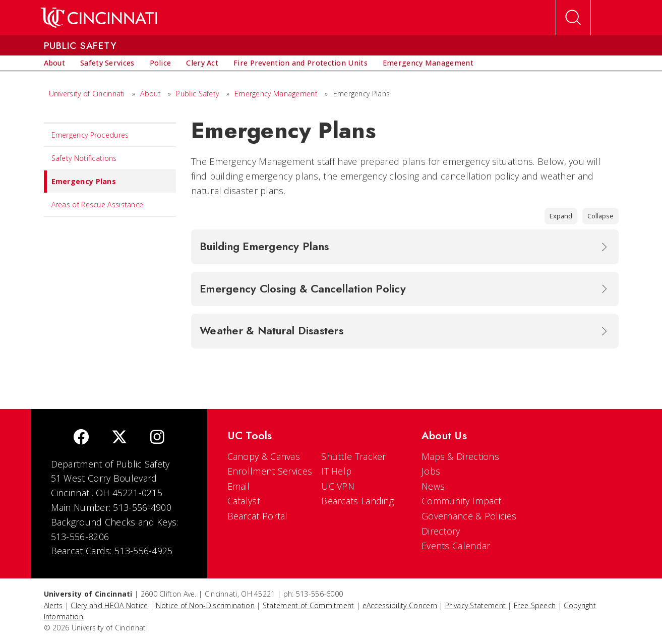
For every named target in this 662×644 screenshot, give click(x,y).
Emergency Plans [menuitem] (80, 182)
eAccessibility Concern (400, 605)
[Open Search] (573, 18)
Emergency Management (276, 94)
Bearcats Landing (357, 501)
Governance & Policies (469, 516)
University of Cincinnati (87, 94)
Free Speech (535, 605)
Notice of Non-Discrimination (205, 605)
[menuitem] (55, 63)
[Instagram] (157, 438)
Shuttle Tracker (354, 456)
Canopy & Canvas (264, 456)
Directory (441, 531)
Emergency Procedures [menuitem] (90, 135)
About (151, 94)
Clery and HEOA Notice (109, 605)
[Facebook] (81, 438)
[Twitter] (119, 438)
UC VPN (338, 486)
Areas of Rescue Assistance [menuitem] (98, 204)
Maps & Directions (460, 456)
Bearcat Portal (258, 516)
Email (239, 486)
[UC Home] (99, 18)
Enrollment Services (270, 471)
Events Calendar (456, 546)
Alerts (53, 605)
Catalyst (244, 501)
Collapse (600, 216)
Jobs (431, 471)
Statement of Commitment (309, 605)
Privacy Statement (475, 605)
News (433, 486)
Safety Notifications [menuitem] (84, 158)
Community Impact (462, 501)
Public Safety (197, 94)
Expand (561, 216)
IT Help (336, 471)
